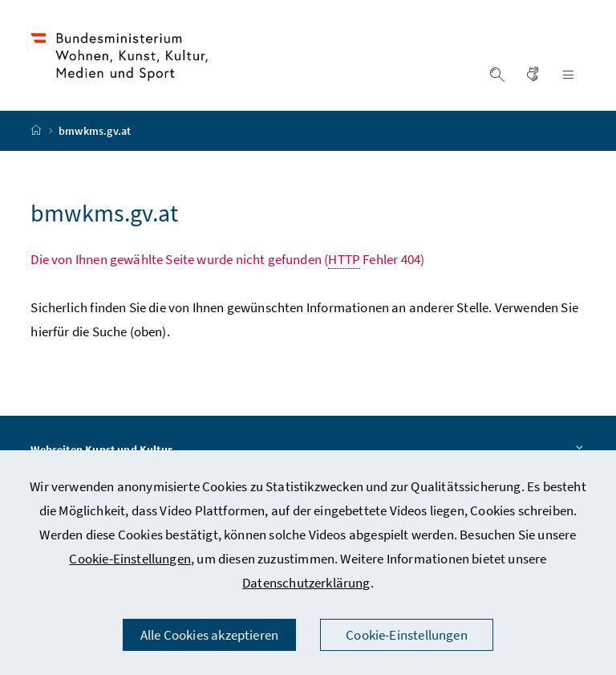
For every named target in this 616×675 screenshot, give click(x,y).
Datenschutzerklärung (306, 583)
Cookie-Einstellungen (130, 559)
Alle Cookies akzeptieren (209, 635)
